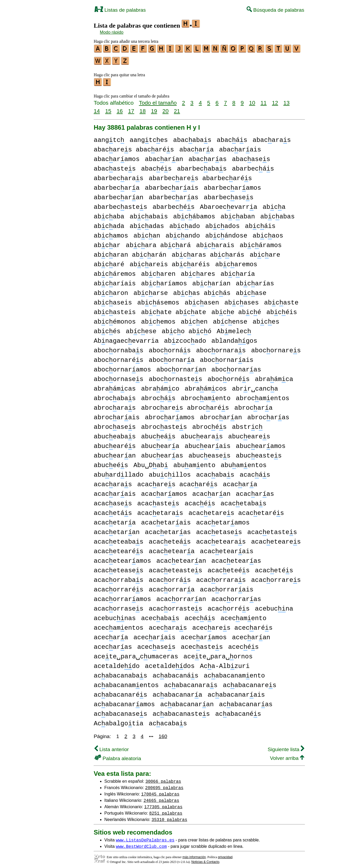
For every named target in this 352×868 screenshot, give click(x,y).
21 (177, 109)
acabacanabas (121, 673)
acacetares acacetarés (236, 511)
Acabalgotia (119, 721)
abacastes (115, 166)
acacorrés (229, 606)
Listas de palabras (120, 10)
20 (166, 109)
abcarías (255, 281)
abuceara (160, 444)
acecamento (244, 616)
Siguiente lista (286, 747)
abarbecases (229, 195)
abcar (107, 243)
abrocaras (115, 406)
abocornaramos (122, 367)
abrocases (115, 425)
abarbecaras (119, 176)
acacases (113, 501)
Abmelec (234, 329)
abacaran (164, 157)
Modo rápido (112, 32)
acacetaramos (223, 520)
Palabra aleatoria (118, 756)
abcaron (111, 291)
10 (252, 100)
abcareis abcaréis (170, 262)
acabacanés (238, 712)
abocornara (172, 358)
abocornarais (227, 358)
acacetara (115, 520)
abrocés (209, 425)
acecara (111, 635)
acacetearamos (122, 559)
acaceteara (172, 549)
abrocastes (164, 425)
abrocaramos (170, 415)
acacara (240, 482)
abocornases (119, 377)
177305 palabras (163, 804)
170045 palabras (160, 791)
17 (131, 109)
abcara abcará (158, 243)
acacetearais (227, 549)
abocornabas (119, 348)
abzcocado (185, 339)
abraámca (274, 377)
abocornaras (221, 348)
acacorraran (181, 597)
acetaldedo (117, 664)
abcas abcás (202, 291)
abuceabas (115, 434)
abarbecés (174, 205)
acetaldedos (170, 664)
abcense (230, 319)
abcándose (226, 233)
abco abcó (186, 329)
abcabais (149, 214)
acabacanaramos (124, 702)
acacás (255, 473)
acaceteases (119, 568)
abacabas (192, 138)
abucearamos (261, 444)
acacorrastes (175, 606)
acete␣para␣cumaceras (136, 654)
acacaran (211, 492)
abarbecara (117, 186)
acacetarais (166, 520)
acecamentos (119, 626)
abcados (222, 224)
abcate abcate (173, 310)
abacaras (272, 138)
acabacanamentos (126, 683)
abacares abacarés (134, 147)
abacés (156, 166)
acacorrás (170, 578)
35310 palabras (169, 817)
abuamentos (244, 463)
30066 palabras (163, 779)
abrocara (254, 406)
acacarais (115, 492)
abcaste (281, 300)
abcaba (109, 214)
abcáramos (261, 243)
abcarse (151, 291)
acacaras (113, 482)
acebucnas (115, 616)
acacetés (274, 568)
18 (143, 109)
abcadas (147, 224)
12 (275, 100)
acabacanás (176, 673)
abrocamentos (263, 396)
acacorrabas (119, 578)
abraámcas (115, 386)
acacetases (219, 530)
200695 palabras (164, 785)
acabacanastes (181, 712)
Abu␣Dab (151, 463)
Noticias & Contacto (205, 859)
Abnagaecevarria (126, 339)
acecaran (251, 635)
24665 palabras (161, 798)
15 (108, 109)
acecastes (202, 645)
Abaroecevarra (229, 205)
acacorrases (119, 606)
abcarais (215, 243)
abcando (183, 233)
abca (274, 205)
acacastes (158, 501)
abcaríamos (164, 281)
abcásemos (158, 300)
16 (120, 109)
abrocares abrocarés (185, 406)
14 (97, 109)
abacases (251, 157)
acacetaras (160, 511)
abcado (185, 224)
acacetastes (272, 530)
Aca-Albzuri (225, 664)
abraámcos (205, 386)
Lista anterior (112, 747)
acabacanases (121, 712)
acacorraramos (122, 597)
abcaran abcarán (130, 253)
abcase (251, 291)
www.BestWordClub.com (141, 844)
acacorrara (172, 587)
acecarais (154, 635)
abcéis (282, 310)
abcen (194, 319)
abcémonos (115, 319)
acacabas (215, 473)
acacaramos (164, 492)
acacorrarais (227, 587)
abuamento (194, 463)
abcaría (238, 272)
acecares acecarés (232, 626)
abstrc (247, 425)
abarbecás (253, 166)
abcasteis (115, 310)
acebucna (274, 606)
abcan (147, 233)
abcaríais (115, 281)
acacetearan (181, 559)
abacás (232, 138)
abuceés (111, 463)
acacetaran (117, 530)
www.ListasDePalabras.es (145, 837)
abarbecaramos (232, 186)
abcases (242, 300)
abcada (109, 224)
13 (287, 100)
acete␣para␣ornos (218, 654)
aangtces (149, 138)
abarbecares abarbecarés (200, 176)
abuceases (209, 453)
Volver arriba (287, 756)
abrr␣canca (255, 386)
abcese (141, 329)
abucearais (207, 444)
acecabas (160, 616)
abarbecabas (202, 166)
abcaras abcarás (208, 253)
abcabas (277, 214)
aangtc (109, 138)
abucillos (170, 473)
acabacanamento (234, 673)
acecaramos (204, 635)
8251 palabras (166, 811)
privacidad (225, 855)
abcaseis (113, 300)
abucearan (115, 453)
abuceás (158, 434)
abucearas (202, 434)
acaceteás (170, 539)
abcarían (211, 281)
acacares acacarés (177, 482)
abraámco (160, 386)
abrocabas (115, 396)
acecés (244, 645)
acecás (200, 616)
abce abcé (236, 310)
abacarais (240, 147)
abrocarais (117, 415)
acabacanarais (236, 693)
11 (263, 100)
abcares (198, 272)
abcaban (238, 214)
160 (163, 734)
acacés (200, 501)
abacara (196, 147)
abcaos (268, 233)
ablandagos (234, 339)
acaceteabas (119, 539)
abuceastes (259, 453)
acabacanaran (187, 702)
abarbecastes (121, 205)
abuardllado (119, 473)
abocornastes (175, 377)
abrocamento (206, 396)
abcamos (111, 233)
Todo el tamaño (158, 100)
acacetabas (244, 501)
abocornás (170, 348)
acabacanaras (191, 683)
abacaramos (117, 157)
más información (194, 855)
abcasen (202, 300)
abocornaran (181, 367)
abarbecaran (119, 195)
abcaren (158, 272)
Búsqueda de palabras (275, 10)
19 (154, 109)
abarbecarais (172, 186)
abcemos (158, 319)
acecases (156, 645)
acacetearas (221, 539)
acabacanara (177, 693)
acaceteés (229, 568)
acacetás (113, 511)
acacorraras (221, 578)
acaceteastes (175, 568)
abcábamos (194, 214)
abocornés (229, 377)
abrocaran (221, 415)
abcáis (260, 224)
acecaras (168, 626)
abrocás (158, 396)
